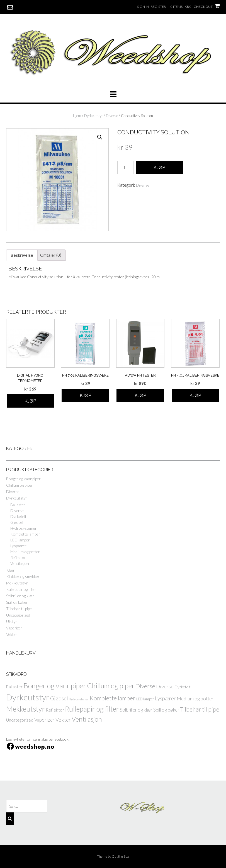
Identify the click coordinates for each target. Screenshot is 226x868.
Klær (10, 570)
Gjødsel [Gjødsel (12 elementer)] (59, 698)
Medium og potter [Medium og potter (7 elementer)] (195, 699)
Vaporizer (14, 628)
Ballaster (18, 505)
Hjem (77, 116)
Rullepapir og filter (21, 589)
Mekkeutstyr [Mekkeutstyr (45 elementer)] (25, 709)
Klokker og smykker (23, 576)
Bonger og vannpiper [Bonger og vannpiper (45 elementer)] (55, 686)
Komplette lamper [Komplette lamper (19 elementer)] (112, 698)
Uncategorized (18, 615)
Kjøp (159, 167)
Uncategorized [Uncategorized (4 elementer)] (20, 720)
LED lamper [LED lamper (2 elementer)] (145, 699)
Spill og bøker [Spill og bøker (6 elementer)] (166, 710)
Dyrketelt (18, 516)
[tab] (22, 255)
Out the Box (120, 856)
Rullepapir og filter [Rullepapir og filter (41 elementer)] (92, 709)
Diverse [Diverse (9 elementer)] (165, 686)
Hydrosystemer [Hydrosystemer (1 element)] (79, 699)
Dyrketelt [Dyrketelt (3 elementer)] (183, 687)
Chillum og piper (20, 485)
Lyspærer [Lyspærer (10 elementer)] (165, 698)
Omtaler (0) (51, 255)
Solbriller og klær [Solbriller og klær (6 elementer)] (136, 710)
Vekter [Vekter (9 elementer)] (63, 720)
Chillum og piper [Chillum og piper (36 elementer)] (111, 686)
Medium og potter (25, 552)
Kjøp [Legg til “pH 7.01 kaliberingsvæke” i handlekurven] (85, 395)
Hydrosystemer (24, 528)
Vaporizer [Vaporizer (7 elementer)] (44, 720)
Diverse (112, 116)
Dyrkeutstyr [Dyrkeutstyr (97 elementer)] (28, 697)
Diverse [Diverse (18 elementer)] (145, 686)
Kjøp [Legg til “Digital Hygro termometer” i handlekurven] (30, 401)
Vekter (12, 634)
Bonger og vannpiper (23, 479)
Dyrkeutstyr (93, 116)
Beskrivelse (22, 255)
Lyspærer (18, 546)
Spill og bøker (17, 602)
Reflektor (18, 557)
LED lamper (20, 540)
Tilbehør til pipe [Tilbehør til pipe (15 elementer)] (200, 709)
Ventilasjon (20, 563)
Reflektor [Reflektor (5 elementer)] (55, 710)
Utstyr (12, 621)
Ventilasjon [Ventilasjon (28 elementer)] (87, 719)
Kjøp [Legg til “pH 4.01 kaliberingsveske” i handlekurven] (195, 395)
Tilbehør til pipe (19, 609)
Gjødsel (17, 522)
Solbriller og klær (20, 596)
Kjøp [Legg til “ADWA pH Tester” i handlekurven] (140, 395)
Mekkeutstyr (17, 583)
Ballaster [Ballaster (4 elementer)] (14, 687)
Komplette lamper (25, 534)
